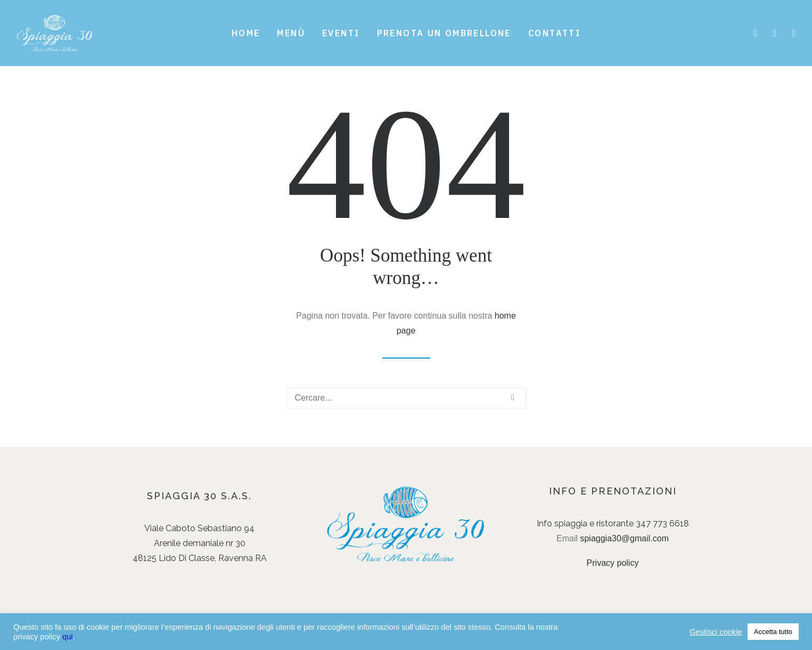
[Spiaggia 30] (55, 33)
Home (246, 33)
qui (68, 637)
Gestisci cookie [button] (716, 632)
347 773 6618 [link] (662, 523)
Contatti (554, 33)
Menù (291, 33)
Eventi (341, 33)
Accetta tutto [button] (773, 632)
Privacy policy (613, 563)
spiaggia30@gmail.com (624, 538)
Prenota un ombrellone (444, 33)
